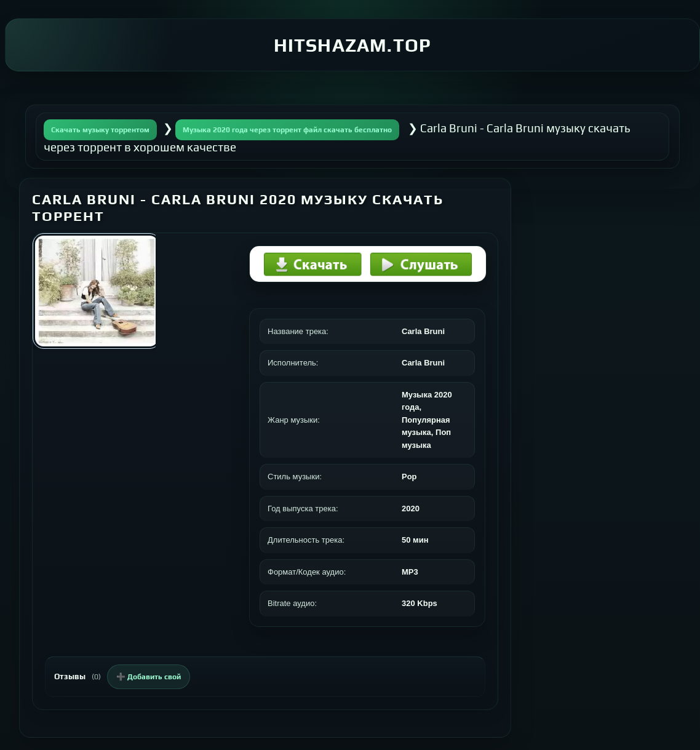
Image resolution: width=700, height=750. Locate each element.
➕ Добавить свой (149, 677)
